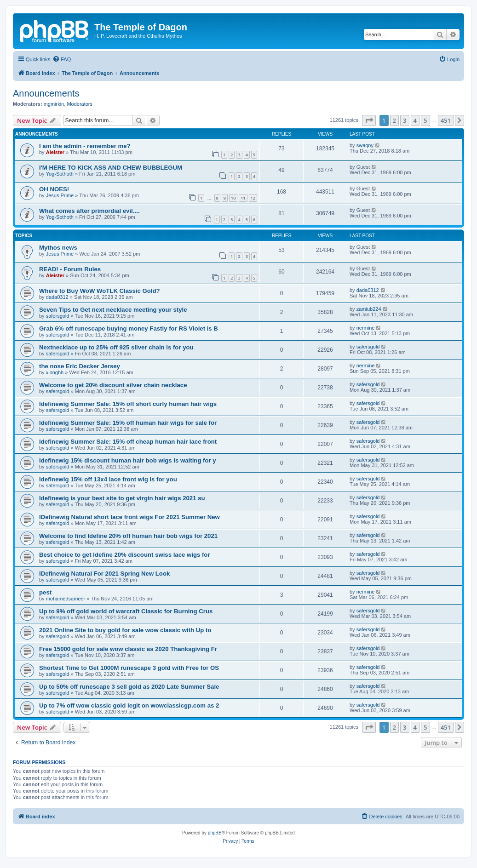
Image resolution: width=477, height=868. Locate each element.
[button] (369, 120)
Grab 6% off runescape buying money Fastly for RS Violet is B (129, 328)
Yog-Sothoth (60, 174)
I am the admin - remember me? (85, 146)
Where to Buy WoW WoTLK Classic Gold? (100, 291)
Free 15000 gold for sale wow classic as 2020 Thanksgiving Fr (128, 649)
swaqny (365, 145)
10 (233, 198)
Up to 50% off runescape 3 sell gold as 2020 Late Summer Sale (129, 687)
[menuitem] (62, 59)
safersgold (58, 316)
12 (253, 198)
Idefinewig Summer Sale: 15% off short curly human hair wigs (128, 404)
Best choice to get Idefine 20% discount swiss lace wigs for (125, 555)
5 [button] (425, 120)
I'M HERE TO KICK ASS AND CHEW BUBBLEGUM (111, 168)
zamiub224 (369, 309)
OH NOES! (54, 189)
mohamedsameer (66, 599)
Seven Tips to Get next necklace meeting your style (113, 310)
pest (45, 592)
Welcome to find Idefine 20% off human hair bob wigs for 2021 (128, 536)
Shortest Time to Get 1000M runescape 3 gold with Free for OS (129, 668)
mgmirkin (54, 104)
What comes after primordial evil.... (89, 211)
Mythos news (58, 248)
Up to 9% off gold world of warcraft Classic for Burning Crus (126, 611)
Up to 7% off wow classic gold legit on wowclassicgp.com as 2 (129, 705)
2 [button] (394, 120)
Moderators (80, 104)
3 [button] (405, 120)
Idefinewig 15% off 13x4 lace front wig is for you (108, 479)
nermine (366, 328)
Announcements (46, 93)
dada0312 (57, 297)
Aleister (55, 152)
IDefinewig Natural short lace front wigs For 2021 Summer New (129, 517)
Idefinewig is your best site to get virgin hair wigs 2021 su (122, 498)
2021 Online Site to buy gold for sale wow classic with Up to (125, 630)
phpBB (215, 833)
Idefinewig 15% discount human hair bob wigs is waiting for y (128, 460)
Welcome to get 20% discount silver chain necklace (113, 385)
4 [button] (415, 120)
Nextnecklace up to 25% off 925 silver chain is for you (116, 347)
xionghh (55, 372)
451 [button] (446, 120)
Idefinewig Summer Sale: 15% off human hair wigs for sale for (128, 423)
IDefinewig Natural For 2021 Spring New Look (104, 574)
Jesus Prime (60, 195)
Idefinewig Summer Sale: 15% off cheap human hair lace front (128, 442)
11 (243, 198)
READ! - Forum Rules (70, 269)
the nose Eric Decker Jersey (80, 366)
